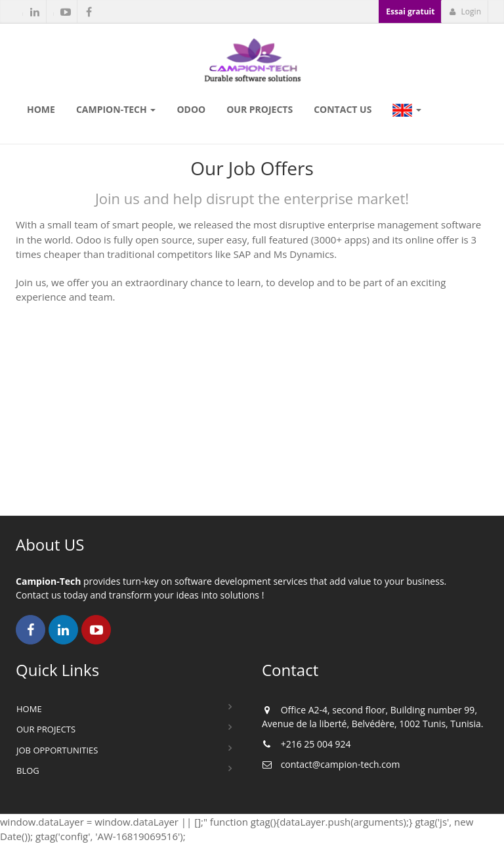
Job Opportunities (57, 750)
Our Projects (46, 729)
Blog (28, 770)
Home (29, 709)
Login (465, 11)
